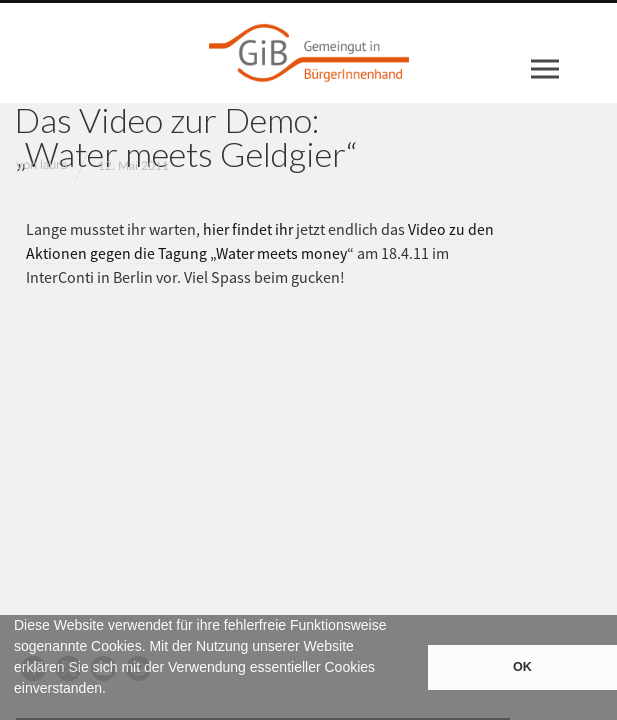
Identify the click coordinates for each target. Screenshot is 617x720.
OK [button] (522, 667)
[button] (17, 711)
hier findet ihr (249, 229)
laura (53, 165)
